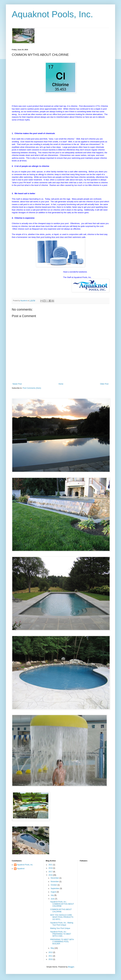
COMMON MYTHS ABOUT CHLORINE (61, 910)
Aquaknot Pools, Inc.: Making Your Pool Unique (62, 924)
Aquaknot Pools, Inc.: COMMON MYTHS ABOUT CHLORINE (62, 904)
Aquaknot (21, 869)
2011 (51, 956)
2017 (51, 872)
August (54, 892)
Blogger (71, 967)
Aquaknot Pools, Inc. (52, 14)
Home (61, 384)
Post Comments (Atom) (32, 388)
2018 (51, 868)
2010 (51, 959)
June (53, 899)
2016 (51, 875)
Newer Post (17, 384)
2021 (51, 865)
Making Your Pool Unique (60, 928)
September (55, 888)
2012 (51, 952)
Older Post (104, 384)
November (55, 882)
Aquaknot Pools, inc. (25, 865)
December (55, 878)
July (52, 895)
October (54, 885)
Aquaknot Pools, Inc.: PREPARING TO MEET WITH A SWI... (61, 934)
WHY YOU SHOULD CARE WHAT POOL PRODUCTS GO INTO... (62, 917)
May (53, 948)
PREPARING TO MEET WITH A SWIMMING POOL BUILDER (62, 942)
